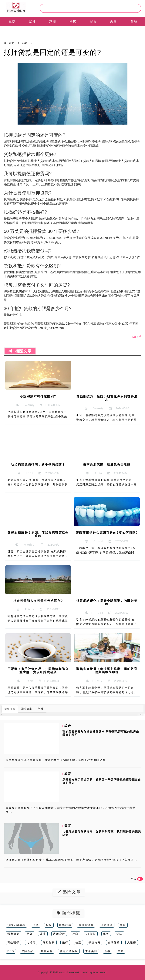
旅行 (65, 942)
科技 (73, 21)
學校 (106, 934)
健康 (12, 21)
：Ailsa (94, 473)
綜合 (93, 21)
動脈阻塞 (47, 951)
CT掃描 (91, 934)
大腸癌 (132, 942)
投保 (49, 925)
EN (12, 31)
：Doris (25, 681)
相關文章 (20, 351)
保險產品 (27, 951)
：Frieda (26, 609)
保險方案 (95, 942)
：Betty (94, 681)
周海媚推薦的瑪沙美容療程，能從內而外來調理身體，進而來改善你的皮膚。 (57, 760)
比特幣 (31, 942)
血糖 (123, 925)
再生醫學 (13, 942)
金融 (134, 21)
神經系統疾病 (69, 951)
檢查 (78, 942)
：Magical (25, 545)
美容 (113, 21)
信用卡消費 (86, 925)
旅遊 (53, 21)
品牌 (30, 934)
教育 (32, 21)
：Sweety (94, 408)
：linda (26, 473)
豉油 (43, 934)
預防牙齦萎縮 (16, 925)
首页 (12, 43)
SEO (11, 951)
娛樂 (41, 709)
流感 (36, 925)
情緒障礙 (107, 925)
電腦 (119, 934)
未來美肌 (91, 951)
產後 (107, 951)
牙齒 (75, 934)
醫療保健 (13, 934)
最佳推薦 (10, 709)
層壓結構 (49, 942)
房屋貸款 (59, 934)
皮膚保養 (114, 942)
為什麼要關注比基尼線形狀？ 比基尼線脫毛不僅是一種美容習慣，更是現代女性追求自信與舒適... (71, 860)
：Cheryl (94, 541)
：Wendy (26, 405)
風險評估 (65, 925)
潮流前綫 (27, 709)
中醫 (121, 951)
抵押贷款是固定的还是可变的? (52, 52)
